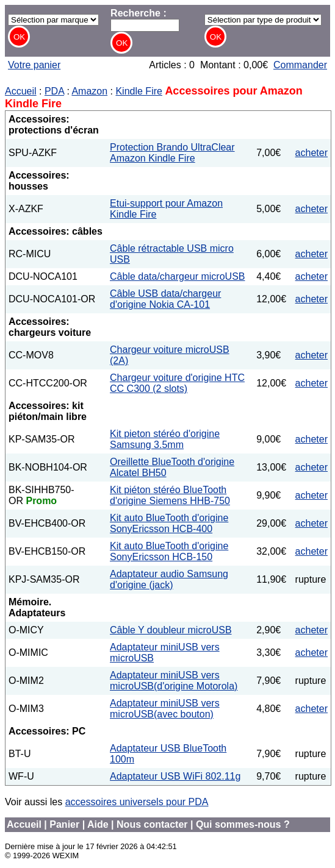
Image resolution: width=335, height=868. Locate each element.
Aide (98, 824)
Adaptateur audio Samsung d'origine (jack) (169, 579)
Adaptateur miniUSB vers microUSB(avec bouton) (165, 709)
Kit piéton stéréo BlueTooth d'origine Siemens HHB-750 (170, 495)
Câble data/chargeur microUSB (177, 276)
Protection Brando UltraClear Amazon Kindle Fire (172, 153)
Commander (300, 65)
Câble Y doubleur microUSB (171, 630)
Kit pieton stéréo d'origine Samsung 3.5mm (165, 439)
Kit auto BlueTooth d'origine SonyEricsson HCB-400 (169, 523)
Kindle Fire (139, 91)
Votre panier (34, 65)
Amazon (89, 91)
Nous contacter (152, 824)
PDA (54, 91)
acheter (312, 153)
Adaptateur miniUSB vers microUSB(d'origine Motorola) (174, 681)
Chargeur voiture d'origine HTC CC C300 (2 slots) (177, 383)
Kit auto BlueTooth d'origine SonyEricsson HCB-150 (169, 551)
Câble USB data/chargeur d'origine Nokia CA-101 (165, 299)
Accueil (21, 91)
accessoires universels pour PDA (137, 802)
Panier (64, 824)
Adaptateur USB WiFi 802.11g (175, 776)
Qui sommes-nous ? (243, 824)
